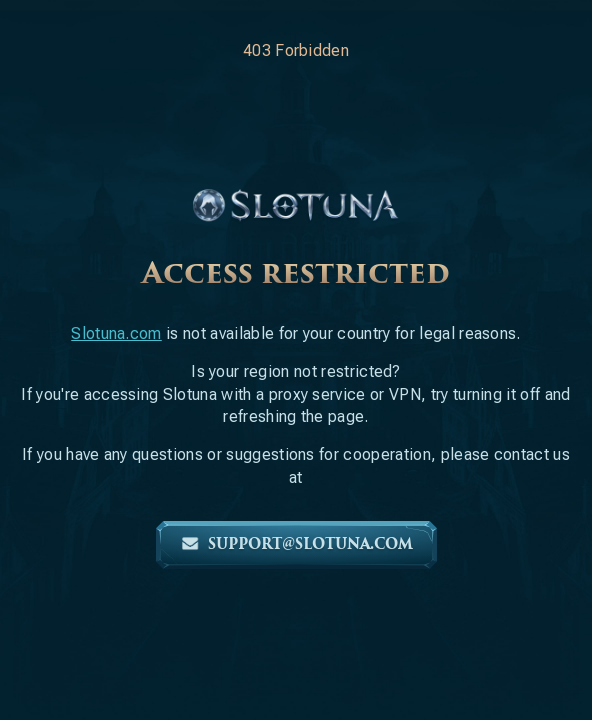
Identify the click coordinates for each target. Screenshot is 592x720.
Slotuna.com (116, 333)
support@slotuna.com (296, 544)
